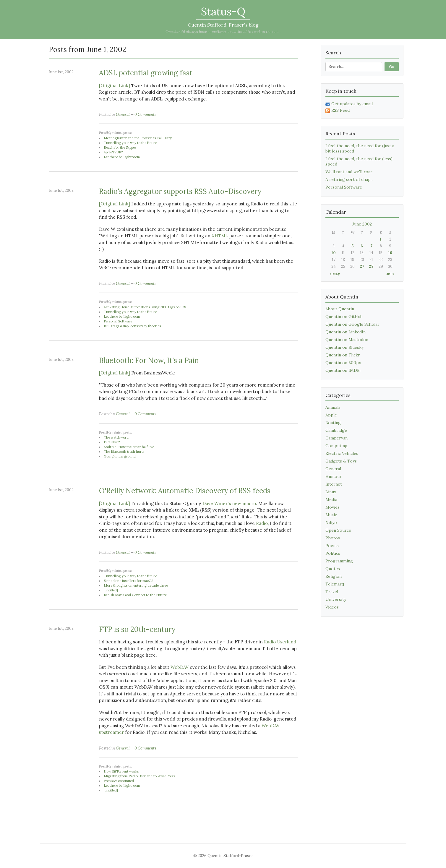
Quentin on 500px (343, 363)
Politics (333, 553)
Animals (333, 407)
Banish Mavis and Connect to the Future (135, 595)
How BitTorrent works (121, 771)
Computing (336, 446)
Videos (332, 607)
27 (362, 266)
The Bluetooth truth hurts (124, 452)
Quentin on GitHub (344, 317)
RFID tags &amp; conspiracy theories (132, 326)
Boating (333, 423)
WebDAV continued (119, 781)
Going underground (120, 456)
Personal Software (118, 321)
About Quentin (340, 309)
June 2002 (362, 224)
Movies (333, 507)
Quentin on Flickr (343, 355)
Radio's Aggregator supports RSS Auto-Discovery (180, 191)
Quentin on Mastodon (347, 340)
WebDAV (180, 667)
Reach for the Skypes (120, 147)
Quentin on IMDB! (343, 370)
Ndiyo (331, 523)
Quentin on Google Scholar (352, 324)
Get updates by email (349, 104)
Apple (331, 415)
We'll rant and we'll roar (349, 172)
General (123, 115)
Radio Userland (280, 642)
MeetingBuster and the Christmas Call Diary (138, 138)
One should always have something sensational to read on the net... (223, 32)
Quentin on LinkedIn (346, 332)
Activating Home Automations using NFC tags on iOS (145, 307)
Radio (262, 523)
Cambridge (336, 430)
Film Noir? (112, 442)
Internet (334, 484)
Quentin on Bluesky (344, 347)
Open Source (338, 530)
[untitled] (111, 590)
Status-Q (223, 12)
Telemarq (335, 584)
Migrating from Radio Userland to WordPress (139, 776)
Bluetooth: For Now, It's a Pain (149, 360)
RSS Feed (338, 110)
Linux (331, 492)
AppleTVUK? (113, 152)
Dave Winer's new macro (229, 503)
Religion (334, 576)
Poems (332, 546)
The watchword (116, 437)
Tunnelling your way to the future (130, 143)
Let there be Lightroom (122, 157)
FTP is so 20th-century (137, 629)
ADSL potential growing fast (146, 73)
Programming (339, 561)
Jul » (390, 274)
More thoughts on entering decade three (136, 585)
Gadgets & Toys (341, 461)
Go (391, 67)
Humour (334, 476)
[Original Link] (115, 86)
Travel (332, 592)
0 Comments (145, 115)
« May (335, 274)
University (336, 599)
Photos (333, 538)
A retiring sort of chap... (349, 179)
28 (371, 266)
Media (331, 499)
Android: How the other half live (129, 447)
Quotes (333, 569)
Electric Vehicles (342, 453)
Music (331, 515)
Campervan (336, 438)
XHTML (220, 236)
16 (390, 253)
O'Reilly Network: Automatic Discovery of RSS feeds (185, 491)
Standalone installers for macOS (128, 581)
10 (334, 253)
